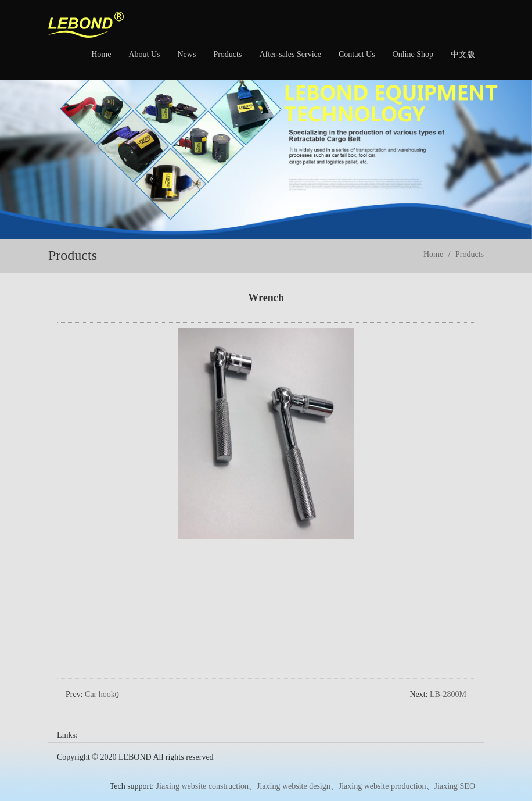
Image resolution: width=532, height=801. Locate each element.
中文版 (463, 54)
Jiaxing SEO (455, 770)
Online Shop (413, 54)
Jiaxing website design (294, 770)
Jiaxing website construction (202, 770)
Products (227, 54)
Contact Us (357, 54)
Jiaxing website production (382, 770)
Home (101, 54)
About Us (144, 54)
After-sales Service (290, 54)
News (186, 54)
